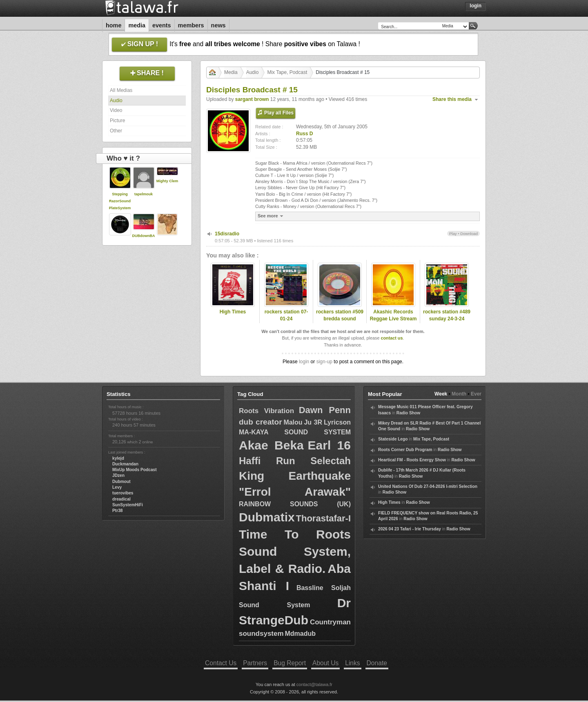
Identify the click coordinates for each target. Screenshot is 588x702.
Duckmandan (125, 464)
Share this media (452, 99)
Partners (255, 663)
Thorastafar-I (323, 518)
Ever (476, 394)
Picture (117, 121)
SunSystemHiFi (128, 505)
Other (116, 131)
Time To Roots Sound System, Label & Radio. (295, 551)
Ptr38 (117, 511)
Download (469, 234)
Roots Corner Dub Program (405, 450)
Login (476, 6)
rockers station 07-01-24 (286, 315)
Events (162, 25)
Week (441, 394)
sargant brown (252, 99)
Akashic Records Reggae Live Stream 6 (393, 319)
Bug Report (290, 663)
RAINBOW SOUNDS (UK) (295, 504)
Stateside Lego (393, 439)
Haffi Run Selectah (295, 461)
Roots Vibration (266, 411)
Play (453, 234)
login (304, 362)
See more (271, 216)
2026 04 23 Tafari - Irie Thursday (410, 529)
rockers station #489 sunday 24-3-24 (447, 315)
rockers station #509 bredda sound (340, 315)
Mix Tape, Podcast (287, 72)
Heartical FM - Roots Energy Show (412, 460)
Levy (117, 487)
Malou (293, 422)
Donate (377, 663)
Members (191, 25)
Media (137, 25)
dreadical (121, 499)
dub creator (261, 422)
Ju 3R (313, 422)
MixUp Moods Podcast (135, 470)
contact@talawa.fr (314, 684)
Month (459, 394)
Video (116, 110)
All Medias (121, 90)
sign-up (324, 362)
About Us (325, 663)
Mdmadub (300, 634)
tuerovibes (123, 493)
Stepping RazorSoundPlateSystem (120, 201)
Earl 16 (329, 445)
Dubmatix (267, 517)
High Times (233, 312)
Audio (116, 101)
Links (352, 663)
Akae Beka (271, 445)
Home (114, 25)
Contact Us (221, 663)
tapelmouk (144, 194)
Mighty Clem (167, 181)
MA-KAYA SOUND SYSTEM (295, 432)
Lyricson (337, 422)
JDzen (118, 475)
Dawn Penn (325, 410)
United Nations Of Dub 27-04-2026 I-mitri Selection (428, 486)
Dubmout (121, 482)
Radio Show (408, 413)
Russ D (304, 134)
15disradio (227, 234)
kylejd (118, 458)
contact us (392, 338)
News (218, 25)
